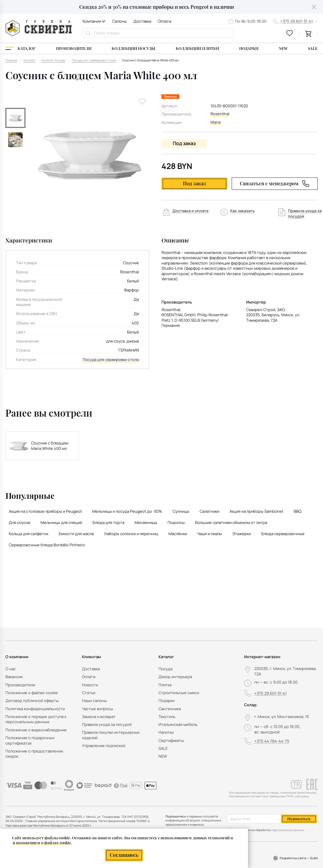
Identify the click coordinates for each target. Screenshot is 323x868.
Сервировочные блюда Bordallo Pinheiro (47, 545)
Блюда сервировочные (283, 534)
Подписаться (299, 819)
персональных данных (288, 830)
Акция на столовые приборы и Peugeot (45, 511)
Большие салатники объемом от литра (231, 522)
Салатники (209, 511)
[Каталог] (20, 49)
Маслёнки (178, 534)
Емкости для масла (76, 534)
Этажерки (241, 534)
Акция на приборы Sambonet (256, 511)
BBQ (297, 511)
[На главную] (39, 28)
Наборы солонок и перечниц (131, 534)
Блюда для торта (108, 522)
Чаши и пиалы (210, 534)
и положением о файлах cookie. (42, 842)
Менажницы (146, 522)
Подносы (176, 522)
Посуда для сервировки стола (111, 360)
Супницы (181, 511)
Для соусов (20, 522)
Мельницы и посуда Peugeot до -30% (127, 511)
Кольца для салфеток (29, 534)
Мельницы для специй (61, 522)
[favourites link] (290, 33)
